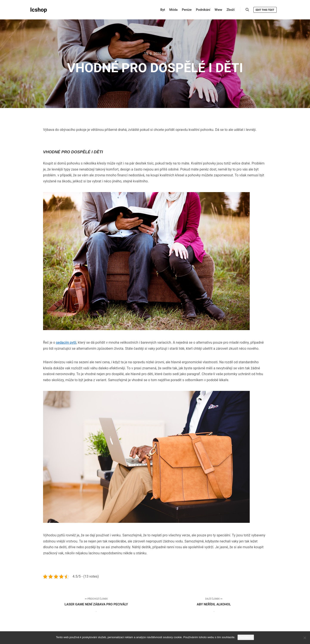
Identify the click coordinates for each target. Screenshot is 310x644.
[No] (305, 638)
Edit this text (265, 10)
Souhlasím (246, 637)
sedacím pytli (66, 342)
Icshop (39, 10)
